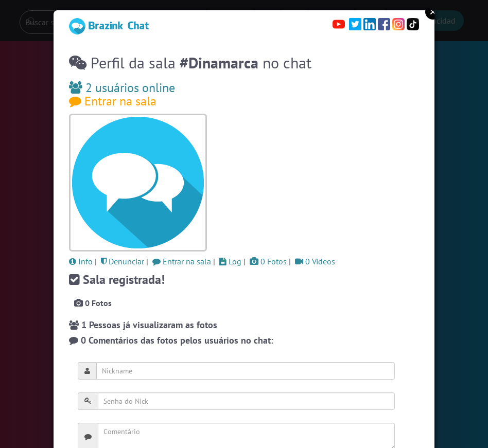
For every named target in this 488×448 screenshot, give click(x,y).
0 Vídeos (315, 261)
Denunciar (123, 261)
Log (230, 261)
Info (81, 261)
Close (433, 12)
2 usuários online (122, 88)
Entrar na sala (113, 101)
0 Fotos (268, 261)
